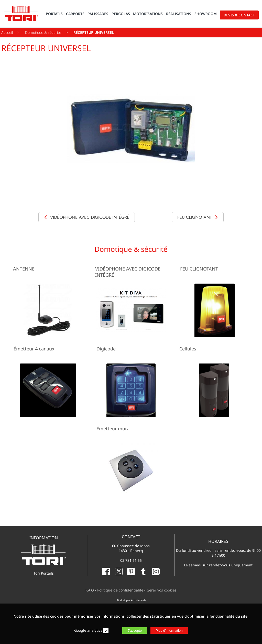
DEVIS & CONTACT (239, 15)
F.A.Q (90, 590)
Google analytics (88, 630)
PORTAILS (54, 14)
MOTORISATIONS (148, 14)
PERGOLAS (121, 14)
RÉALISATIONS (179, 14)
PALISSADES (98, 14)
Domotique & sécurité (43, 32)
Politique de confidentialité (120, 590)
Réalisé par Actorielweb (131, 600)
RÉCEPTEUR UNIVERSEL (94, 32)
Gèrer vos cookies (162, 590)
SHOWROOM (206, 14)
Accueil (7, 32)
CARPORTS (75, 14)
